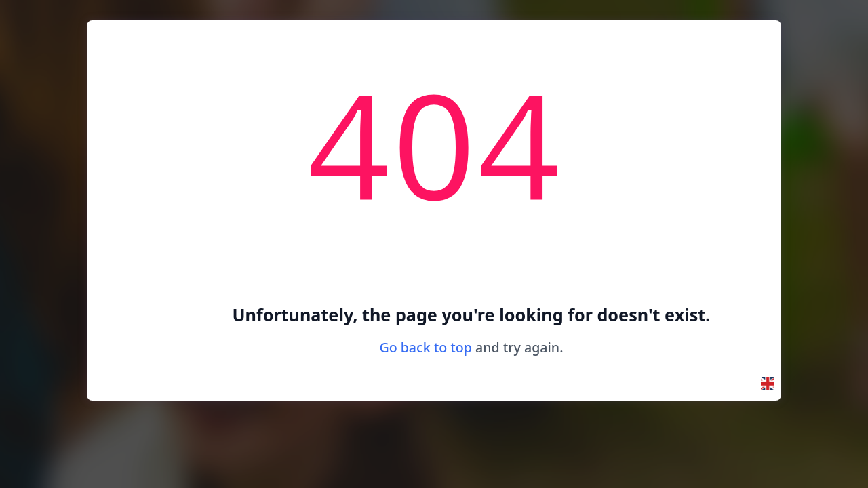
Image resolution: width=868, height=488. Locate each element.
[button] (768, 384)
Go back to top (426, 347)
